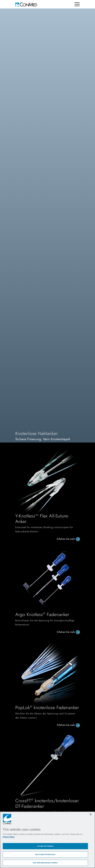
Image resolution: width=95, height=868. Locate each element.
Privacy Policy (9, 837)
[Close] (91, 814)
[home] (26, 4)
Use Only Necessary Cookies (45, 863)
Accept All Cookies (45, 846)
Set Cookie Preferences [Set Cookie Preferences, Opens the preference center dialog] (45, 854)
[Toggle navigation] (77, 4)
